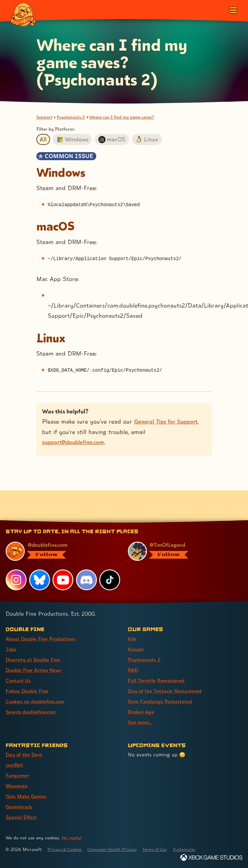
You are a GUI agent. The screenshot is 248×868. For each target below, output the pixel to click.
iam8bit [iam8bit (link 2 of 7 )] (15, 765)
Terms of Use (162, 849)
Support (45, 117)
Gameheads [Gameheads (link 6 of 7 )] (20, 807)
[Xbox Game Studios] (211, 857)
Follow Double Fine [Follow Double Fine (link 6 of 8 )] (29, 691)
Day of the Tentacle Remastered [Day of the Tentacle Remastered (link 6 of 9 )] (166, 691)
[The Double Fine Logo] (23, 14)
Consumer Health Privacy (116, 849)
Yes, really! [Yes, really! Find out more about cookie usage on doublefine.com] (72, 838)
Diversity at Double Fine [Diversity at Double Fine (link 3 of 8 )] (35, 660)
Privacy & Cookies (66, 849)
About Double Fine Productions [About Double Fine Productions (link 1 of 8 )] (43, 639)
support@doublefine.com (75, 442)
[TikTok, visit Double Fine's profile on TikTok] (110, 580)
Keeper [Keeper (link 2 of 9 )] (136, 649)
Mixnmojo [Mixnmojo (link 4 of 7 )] (18, 786)
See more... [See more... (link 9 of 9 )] (140, 722)
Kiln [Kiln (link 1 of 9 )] (132, 639)
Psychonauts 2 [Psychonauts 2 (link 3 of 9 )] (145, 660)
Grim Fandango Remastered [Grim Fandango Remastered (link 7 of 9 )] (161, 701)
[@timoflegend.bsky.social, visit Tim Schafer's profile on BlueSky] (182, 551)
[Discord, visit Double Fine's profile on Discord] (87, 580)
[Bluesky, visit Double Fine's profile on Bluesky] (40, 580)
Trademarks (193, 849)
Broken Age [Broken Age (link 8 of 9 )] (142, 712)
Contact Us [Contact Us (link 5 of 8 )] (19, 681)
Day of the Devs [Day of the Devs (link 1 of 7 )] (25, 755)
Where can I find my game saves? (126, 117)
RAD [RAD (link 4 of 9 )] (133, 670)
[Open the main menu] (233, 10)
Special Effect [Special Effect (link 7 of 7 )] (22, 817)
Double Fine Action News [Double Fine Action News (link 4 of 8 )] (35, 670)
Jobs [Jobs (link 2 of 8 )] (11, 649)
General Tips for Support (168, 422)
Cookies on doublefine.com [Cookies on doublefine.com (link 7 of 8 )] (37, 701)
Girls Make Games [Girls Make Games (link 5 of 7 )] (27, 796)
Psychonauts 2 (72, 117)
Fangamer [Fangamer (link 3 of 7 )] (18, 775)
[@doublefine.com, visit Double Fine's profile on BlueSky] (59, 551)
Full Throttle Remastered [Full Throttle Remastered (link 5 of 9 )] (158, 681)
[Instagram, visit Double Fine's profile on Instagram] (16, 580)
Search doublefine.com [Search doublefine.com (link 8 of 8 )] (32, 712)
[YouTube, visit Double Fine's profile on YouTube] (63, 580)
